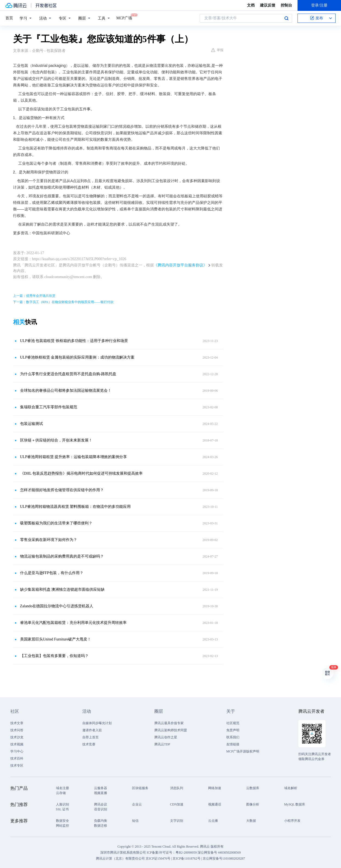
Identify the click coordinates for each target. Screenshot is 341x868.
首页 (9, 18)
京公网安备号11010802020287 (224, 858)
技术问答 (17, 730)
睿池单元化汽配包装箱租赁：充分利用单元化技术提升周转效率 (73, 623)
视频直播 (101, 793)
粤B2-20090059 (187, 853)
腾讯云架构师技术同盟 (171, 730)
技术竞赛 (89, 744)
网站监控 (62, 826)
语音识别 (101, 809)
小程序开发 (292, 821)
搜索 (286, 18)
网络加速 (215, 788)
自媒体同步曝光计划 (97, 723)
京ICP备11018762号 (186, 858)
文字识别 (177, 821)
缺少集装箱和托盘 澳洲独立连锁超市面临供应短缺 (62, 589)
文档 (251, 5)
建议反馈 (268, 5)
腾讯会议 (101, 804)
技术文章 (17, 723)
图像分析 (253, 804)
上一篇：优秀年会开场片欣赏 (34, 296)
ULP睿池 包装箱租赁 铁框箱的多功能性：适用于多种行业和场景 (74, 341)
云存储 (61, 793)
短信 (135, 821)
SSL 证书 (62, 809)
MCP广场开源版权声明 (243, 751)
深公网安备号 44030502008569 (219, 853)
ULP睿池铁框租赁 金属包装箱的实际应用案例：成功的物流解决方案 (77, 357)
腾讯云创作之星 (166, 737)
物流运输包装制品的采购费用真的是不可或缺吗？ (62, 556)
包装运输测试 (32, 424)
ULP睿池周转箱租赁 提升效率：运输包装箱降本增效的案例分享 (74, 457)
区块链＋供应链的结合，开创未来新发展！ (56, 440)
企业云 (137, 804)
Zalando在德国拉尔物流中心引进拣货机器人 (57, 606)
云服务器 (101, 788)
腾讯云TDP (162, 744)
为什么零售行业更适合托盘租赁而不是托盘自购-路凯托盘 (68, 374)
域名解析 (291, 788)
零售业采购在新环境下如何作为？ (49, 540)
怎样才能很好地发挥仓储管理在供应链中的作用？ (62, 490)
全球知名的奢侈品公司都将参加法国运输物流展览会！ (66, 391)
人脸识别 (62, 804)
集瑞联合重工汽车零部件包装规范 (49, 407)
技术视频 (17, 744)
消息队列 (177, 788)
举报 (217, 50)
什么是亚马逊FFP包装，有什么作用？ (52, 573)
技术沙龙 (17, 737)
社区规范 (233, 723)
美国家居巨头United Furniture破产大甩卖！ (56, 639)
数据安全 (62, 821)
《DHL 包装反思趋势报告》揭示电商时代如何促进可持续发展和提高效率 (82, 473)
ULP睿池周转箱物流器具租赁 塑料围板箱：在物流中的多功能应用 (76, 507)
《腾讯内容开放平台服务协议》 (180, 265)
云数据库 (253, 788)
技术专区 (17, 766)
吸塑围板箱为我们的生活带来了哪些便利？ (56, 523)
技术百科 (17, 758)
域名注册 (62, 788)
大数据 (251, 821)
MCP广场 (124, 18)
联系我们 (233, 737)
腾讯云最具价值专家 (169, 723)
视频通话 (215, 804)
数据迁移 (101, 826)
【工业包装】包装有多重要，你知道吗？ (54, 656)
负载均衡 (101, 821)
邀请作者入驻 (92, 730)
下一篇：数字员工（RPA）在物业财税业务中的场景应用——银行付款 (63, 302)
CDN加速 (177, 804)
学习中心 (17, 751)
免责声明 (233, 730)
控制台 (286, 5)
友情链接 (233, 744)
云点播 (213, 821)
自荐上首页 (90, 737)
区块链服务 (140, 788)
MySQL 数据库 (295, 804)
